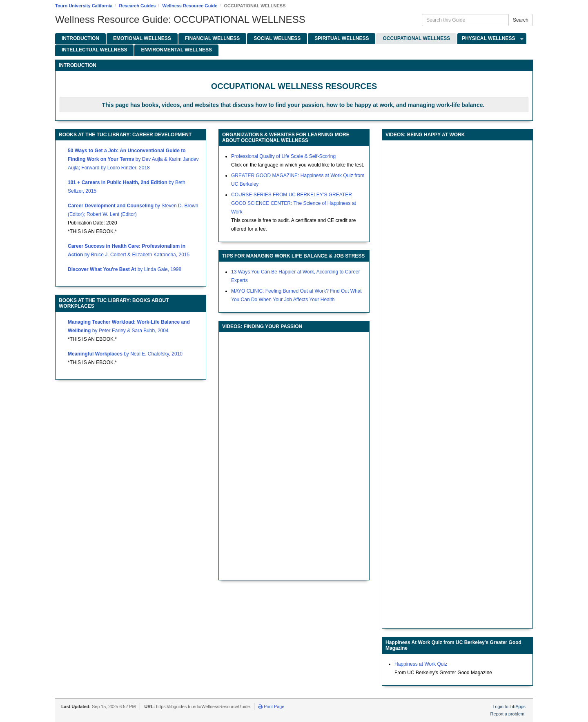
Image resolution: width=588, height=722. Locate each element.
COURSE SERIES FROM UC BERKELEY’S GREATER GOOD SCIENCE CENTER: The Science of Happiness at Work (294, 203)
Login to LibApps (509, 706)
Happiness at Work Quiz (421, 664)
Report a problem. (508, 714)
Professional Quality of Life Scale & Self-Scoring (283, 156)
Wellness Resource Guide (190, 6)
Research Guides (138, 6)
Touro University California (84, 6)
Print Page (271, 706)
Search (521, 20)
